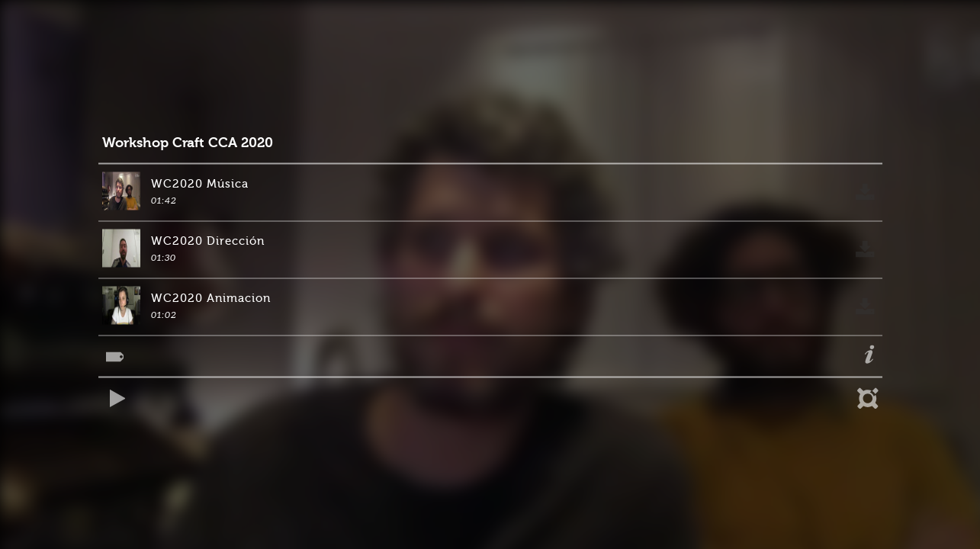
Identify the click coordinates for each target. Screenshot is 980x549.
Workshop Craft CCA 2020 (188, 143)
